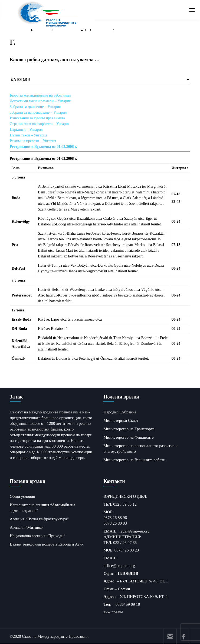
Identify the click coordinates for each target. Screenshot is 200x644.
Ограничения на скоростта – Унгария (40, 124)
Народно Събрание (120, 412)
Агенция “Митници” (28, 527)
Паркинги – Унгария (26, 130)
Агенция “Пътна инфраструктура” (39, 519)
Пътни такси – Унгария (28, 135)
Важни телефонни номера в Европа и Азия (47, 544)
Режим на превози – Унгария (33, 141)
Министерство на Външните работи (134, 460)
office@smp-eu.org (119, 566)
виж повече (113, 612)
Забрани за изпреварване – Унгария (38, 112)
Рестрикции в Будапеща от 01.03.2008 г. (43, 147)
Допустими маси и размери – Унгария (40, 101)
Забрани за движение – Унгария (35, 107)
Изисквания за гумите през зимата (37, 118)
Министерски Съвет (121, 420)
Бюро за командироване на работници (40, 95)
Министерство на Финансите (128, 437)
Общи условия (22, 496)
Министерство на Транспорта (129, 429)
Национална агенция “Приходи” (37, 536)
